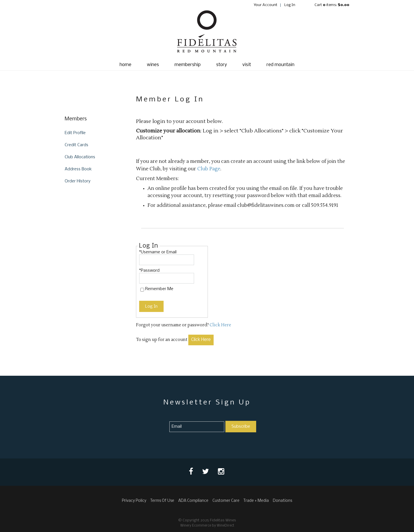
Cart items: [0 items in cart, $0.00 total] (332, 5)
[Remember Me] (142, 290)
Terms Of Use (162, 501)
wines (153, 65)
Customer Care (226, 501)
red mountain (280, 65)
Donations (282, 501)
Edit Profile (75, 133)
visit (247, 65)
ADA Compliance (193, 501)
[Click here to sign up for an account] (201, 340)
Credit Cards (76, 145)
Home (125, 65)
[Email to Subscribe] (197, 427)
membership (188, 65)
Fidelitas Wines (207, 33)
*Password (149, 271)
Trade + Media (256, 501)
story (222, 65)
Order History (78, 181)
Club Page (209, 169)
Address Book (78, 169)
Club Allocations (80, 157)
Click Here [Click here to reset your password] (220, 325)
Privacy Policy (134, 501)
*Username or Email (158, 252)
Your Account (266, 5)
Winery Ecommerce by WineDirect (207, 526)
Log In (290, 5)
